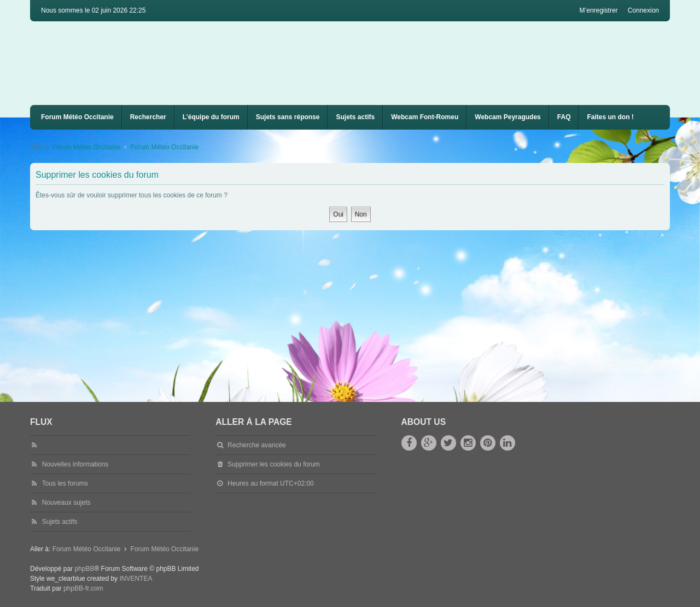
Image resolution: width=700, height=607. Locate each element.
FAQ (564, 117)
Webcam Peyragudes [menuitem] (508, 117)
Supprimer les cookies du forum (274, 464)
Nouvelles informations (75, 464)
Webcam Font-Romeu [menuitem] (425, 117)
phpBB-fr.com (83, 588)
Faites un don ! (610, 117)
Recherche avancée (257, 445)
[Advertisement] (358, 312)
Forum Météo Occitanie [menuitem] (77, 117)
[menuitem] (425, 117)
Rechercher (148, 117)
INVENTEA (136, 579)
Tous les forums (65, 483)
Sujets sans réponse (288, 117)
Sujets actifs (355, 117)
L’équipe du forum (211, 117)
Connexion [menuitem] (643, 10)
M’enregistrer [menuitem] (599, 10)
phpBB (84, 569)
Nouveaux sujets (66, 503)
